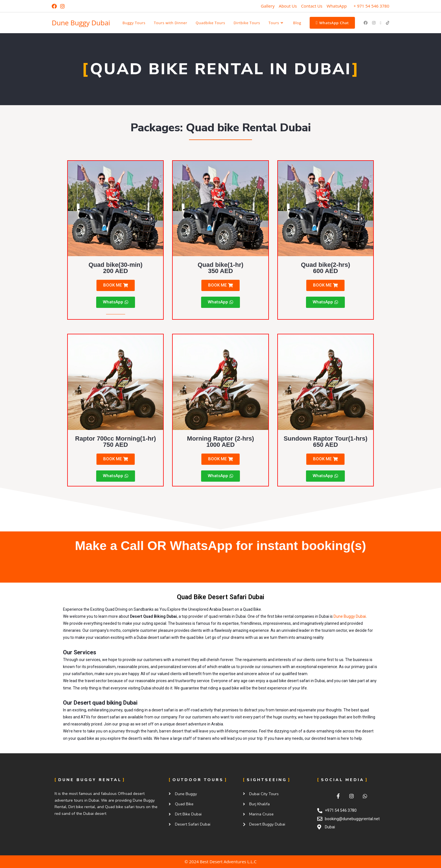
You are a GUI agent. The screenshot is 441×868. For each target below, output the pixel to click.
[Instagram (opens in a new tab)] (62, 6)
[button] (116, 285)
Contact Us (312, 6)
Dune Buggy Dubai (81, 23)
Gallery (268, 6)
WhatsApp (337, 6)
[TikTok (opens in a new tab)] (388, 23)
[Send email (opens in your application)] (381, 23)
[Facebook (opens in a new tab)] (55, 6)
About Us (288, 6)
